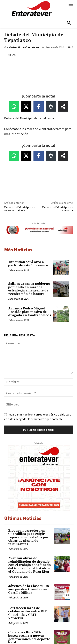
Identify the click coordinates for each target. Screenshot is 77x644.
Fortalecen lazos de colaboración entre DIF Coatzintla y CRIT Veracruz (27, 613)
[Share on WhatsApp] (14, 106)
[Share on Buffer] (51, 106)
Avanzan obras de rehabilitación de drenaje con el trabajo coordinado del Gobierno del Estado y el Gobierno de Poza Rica (29, 565)
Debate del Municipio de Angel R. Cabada (20, 209)
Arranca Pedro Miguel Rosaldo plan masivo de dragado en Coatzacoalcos (30, 312)
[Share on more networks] (63, 106)
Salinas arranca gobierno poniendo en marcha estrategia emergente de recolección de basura (29, 289)
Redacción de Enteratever (24, 47)
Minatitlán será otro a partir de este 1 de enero (28, 264)
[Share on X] (26, 106)
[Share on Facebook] (39, 106)
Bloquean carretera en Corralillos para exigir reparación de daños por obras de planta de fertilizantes (29, 537)
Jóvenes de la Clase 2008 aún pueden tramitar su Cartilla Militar (29, 589)
